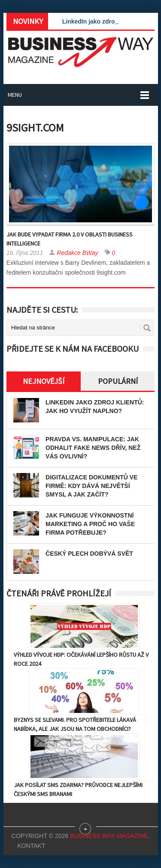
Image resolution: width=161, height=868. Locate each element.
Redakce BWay (77, 253)
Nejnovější (44, 381)
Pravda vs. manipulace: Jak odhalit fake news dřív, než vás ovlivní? (93, 448)
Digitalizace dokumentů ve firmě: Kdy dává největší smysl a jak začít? (91, 486)
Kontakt (31, 846)
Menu (15, 95)
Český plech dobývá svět (89, 554)
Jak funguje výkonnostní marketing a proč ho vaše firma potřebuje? (90, 524)
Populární (118, 381)
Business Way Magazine (109, 836)
